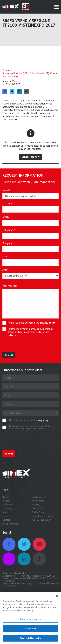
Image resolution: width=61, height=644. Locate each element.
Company (7, 508)
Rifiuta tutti (31, 630)
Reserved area (38, 501)
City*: (5, 257)
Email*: (6, 217)
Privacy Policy (38, 508)
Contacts (7, 520)
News (5, 512)
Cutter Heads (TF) (39, 73)
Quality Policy (38, 512)
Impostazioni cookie (30, 620)
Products (6, 501)
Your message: (10, 286)
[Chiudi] (57, 597)
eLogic (29, 583)
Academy (36, 505)
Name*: (7, 190)
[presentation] (26, 346)
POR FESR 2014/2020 (41, 520)
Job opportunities (10, 524)
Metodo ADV (16, 583)
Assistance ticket (39, 497)
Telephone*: (9, 230)
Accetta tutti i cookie (30, 639)
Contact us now (30, 157)
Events (5, 516)
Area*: (6, 270)
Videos (16, 81)
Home (5, 497)
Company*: (8, 243)
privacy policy (48, 323)
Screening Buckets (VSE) (15, 73)
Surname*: (8, 203)
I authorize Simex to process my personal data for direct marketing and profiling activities (30, 332)
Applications (8, 505)
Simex (7, 583)
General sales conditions (43, 516)
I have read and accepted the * (32, 323)
